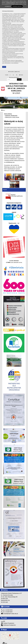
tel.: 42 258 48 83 (7, 610)
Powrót (5, 190)
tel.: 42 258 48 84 (7, 612)
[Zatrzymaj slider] (14, 107)
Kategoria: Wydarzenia (11, 116)
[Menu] (14, 110)
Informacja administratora (14, 77)
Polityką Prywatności (11, 3)
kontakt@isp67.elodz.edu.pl (9, 614)
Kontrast (21, 75)
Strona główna (11, 72)
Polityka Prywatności (8, 623)
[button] (2, 103)
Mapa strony (17, 72)
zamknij (4, 67)
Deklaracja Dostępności (8, 625)
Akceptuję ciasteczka (17, 6)
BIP (3, 621)
